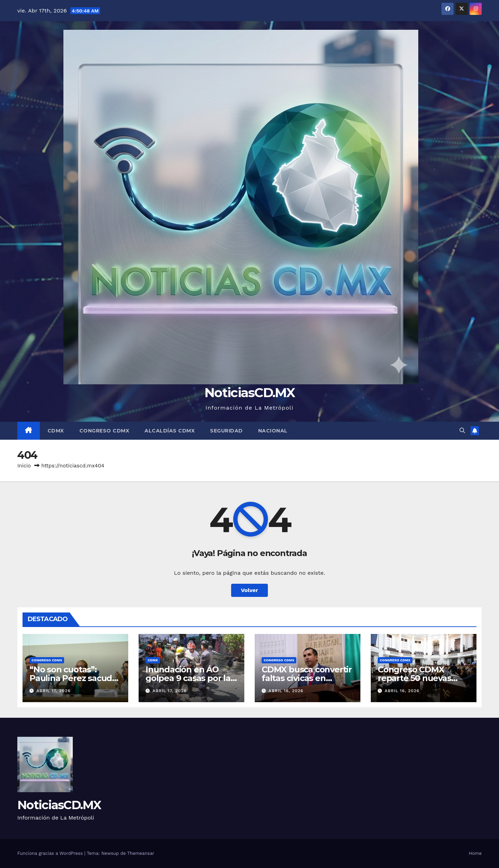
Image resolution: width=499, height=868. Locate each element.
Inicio (24, 466)
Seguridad (226, 431)
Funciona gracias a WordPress (51, 853)
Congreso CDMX (104, 431)
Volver (249, 590)
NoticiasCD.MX (249, 392)
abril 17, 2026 (54, 691)
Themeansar (141, 853)
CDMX (56, 431)
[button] (462, 431)
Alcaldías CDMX (170, 431)
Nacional (273, 431)
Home (475, 853)
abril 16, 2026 (286, 691)
